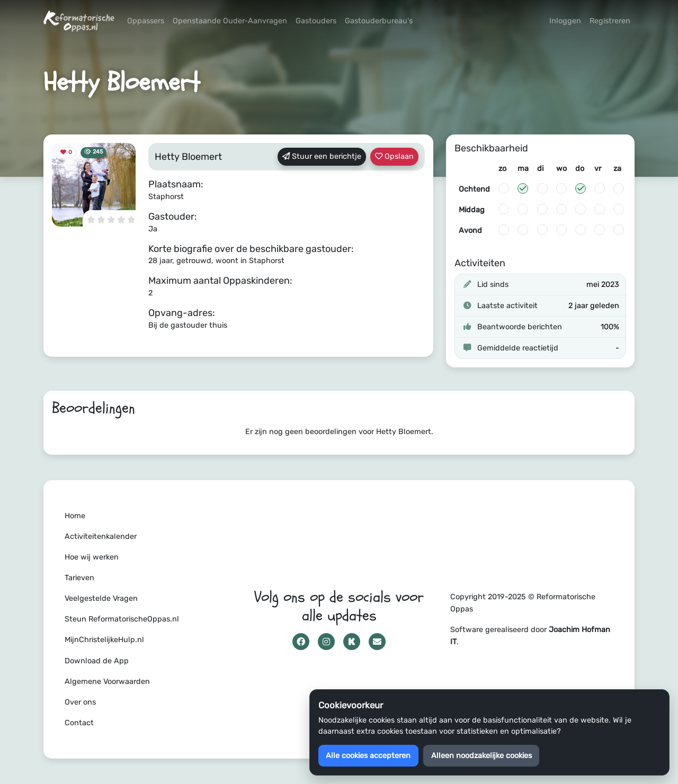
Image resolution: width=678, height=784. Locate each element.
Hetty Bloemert (188, 157)
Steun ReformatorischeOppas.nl (122, 619)
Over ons (80, 702)
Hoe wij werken (92, 557)
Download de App (97, 661)
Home (75, 516)
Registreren (610, 21)
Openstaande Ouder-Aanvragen (230, 21)
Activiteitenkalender (101, 537)
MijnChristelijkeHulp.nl (104, 640)
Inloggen (565, 21)
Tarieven (79, 578)
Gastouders (316, 21)
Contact (79, 723)
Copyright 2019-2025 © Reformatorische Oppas (523, 603)
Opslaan (394, 156)
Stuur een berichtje (322, 156)
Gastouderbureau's (379, 21)
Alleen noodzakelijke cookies (481, 756)
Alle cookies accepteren (368, 756)
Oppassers (146, 21)
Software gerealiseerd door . (530, 636)
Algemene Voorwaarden (107, 682)
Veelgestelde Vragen (101, 598)
